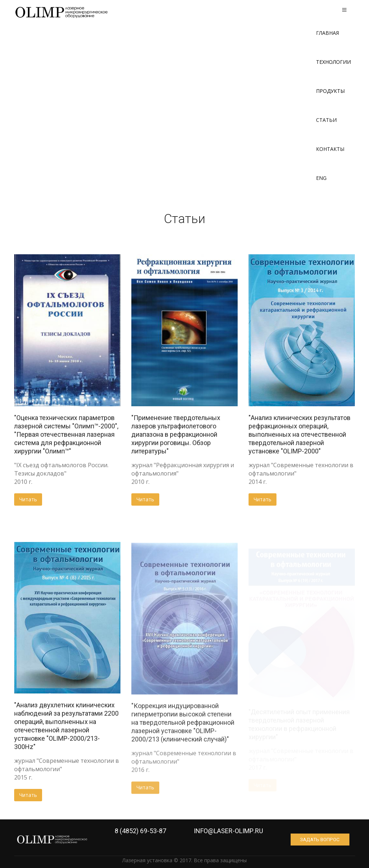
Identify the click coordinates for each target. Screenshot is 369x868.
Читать (28, 499)
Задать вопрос (323, 839)
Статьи (326, 120)
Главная (327, 33)
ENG (321, 178)
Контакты (330, 149)
